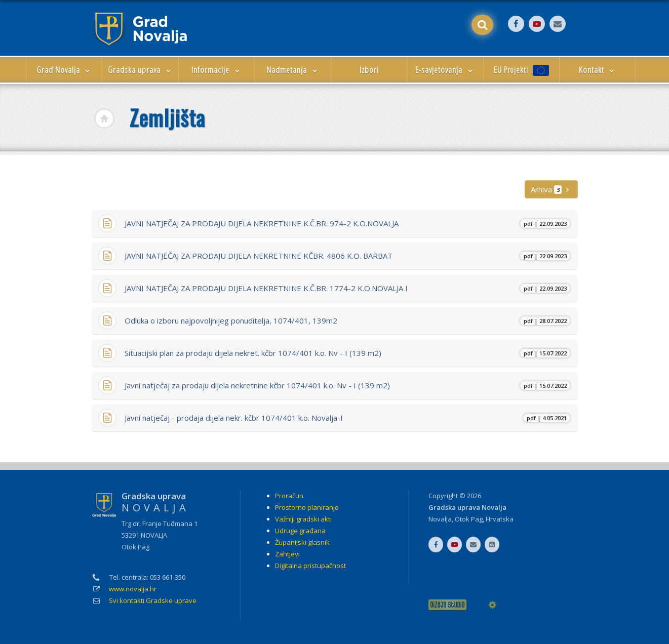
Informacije (217, 70)
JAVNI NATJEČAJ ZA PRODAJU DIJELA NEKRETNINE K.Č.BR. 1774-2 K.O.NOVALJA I (347, 288)
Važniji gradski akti (303, 519)
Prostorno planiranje (307, 507)
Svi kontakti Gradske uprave (153, 600)
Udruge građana (300, 531)
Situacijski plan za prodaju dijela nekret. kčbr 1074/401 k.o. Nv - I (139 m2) (347, 353)
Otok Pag (469, 519)
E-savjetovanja (445, 70)
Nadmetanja (293, 70)
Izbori (369, 70)
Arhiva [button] (551, 189)
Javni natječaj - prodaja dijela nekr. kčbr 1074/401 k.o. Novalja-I (347, 418)
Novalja (440, 519)
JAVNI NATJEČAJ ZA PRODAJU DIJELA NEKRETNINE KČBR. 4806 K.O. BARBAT (347, 256)
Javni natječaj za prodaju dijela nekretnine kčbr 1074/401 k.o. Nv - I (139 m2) (347, 385)
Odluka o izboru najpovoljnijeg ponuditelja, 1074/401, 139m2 (347, 320)
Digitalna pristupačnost (310, 566)
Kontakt (598, 70)
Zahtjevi (287, 554)
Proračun (289, 496)
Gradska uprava (140, 70)
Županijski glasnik (302, 542)
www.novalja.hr (133, 589)
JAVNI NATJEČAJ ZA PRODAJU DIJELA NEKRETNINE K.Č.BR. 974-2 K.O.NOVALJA (347, 223)
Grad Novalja (64, 70)
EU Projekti (521, 70)
